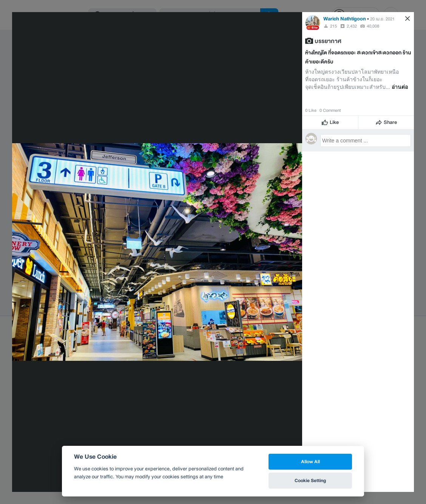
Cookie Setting (310, 480)
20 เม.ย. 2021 (382, 19)
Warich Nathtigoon (345, 19)
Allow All (310, 461)
